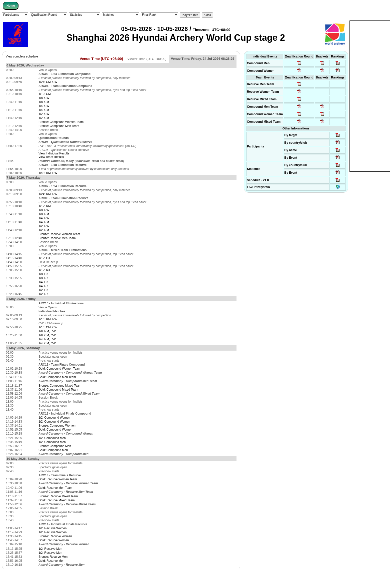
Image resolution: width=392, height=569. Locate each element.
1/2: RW (44, 226)
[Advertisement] (370, 96)
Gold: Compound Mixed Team (58, 390)
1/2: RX (43, 294)
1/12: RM (45, 206)
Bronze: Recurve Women (55, 536)
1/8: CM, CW (47, 335)
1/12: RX (44, 270)
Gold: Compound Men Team (57, 377)
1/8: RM (44, 214)
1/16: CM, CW (48, 327)
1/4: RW (44, 218)
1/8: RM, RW (47, 331)
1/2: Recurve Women (53, 528)
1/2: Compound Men (52, 438)
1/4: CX (43, 282)
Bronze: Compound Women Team (61, 122)
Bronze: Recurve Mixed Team (58, 496)
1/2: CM (44, 118)
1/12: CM (45, 94)
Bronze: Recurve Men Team (57, 238)
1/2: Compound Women (54, 418)
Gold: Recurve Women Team (58, 479)
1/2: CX (43, 290)
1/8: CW (44, 98)
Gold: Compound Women (55, 430)
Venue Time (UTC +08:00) (101, 58)
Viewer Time (147, 59)
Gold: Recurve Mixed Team (57, 500)
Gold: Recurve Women (54, 540)
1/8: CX (43, 274)
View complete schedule (22, 56)
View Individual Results (54, 153)
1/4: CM (44, 110)
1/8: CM (44, 102)
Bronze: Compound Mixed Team (60, 386)
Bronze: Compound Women (57, 426)
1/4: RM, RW (47, 339)
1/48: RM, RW (48, 173)
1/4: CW (44, 106)
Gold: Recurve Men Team (55, 488)
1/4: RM (44, 222)
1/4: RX (43, 286)
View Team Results (51, 157)
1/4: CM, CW (47, 343)
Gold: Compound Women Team (59, 369)
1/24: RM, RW (48, 194)
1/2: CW (44, 114)
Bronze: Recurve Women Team (59, 234)
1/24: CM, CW (48, 82)
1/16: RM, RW (48, 319)
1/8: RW (44, 210)
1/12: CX (44, 258)
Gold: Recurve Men (51, 561)
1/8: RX (43, 278)
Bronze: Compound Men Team (59, 126)
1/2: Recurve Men (50, 549)
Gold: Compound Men (53, 450)
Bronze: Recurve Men (53, 557)
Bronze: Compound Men (55, 446)
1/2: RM (44, 230)
